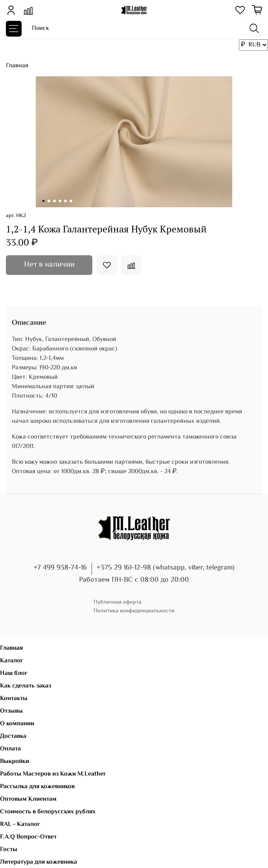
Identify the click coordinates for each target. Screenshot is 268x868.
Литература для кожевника (39, 862)
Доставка (13, 736)
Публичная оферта (117, 602)
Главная (17, 66)
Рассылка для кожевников (37, 787)
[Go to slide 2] (49, 201)
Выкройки (15, 762)
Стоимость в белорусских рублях (48, 812)
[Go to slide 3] (55, 201)
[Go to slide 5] (66, 201)
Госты (9, 850)
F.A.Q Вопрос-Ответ (28, 837)
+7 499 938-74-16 (60, 568)
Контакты (14, 699)
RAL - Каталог (20, 825)
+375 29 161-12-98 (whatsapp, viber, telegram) (166, 568)
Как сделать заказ (26, 686)
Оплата (10, 749)
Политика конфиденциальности (134, 611)
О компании (17, 724)
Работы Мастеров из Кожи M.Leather (53, 774)
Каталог (12, 661)
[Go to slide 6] (71, 201)
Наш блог (14, 674)
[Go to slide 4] (60, 201)
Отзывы (11, 711)
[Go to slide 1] (44, 201)
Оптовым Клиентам (28, 799)
